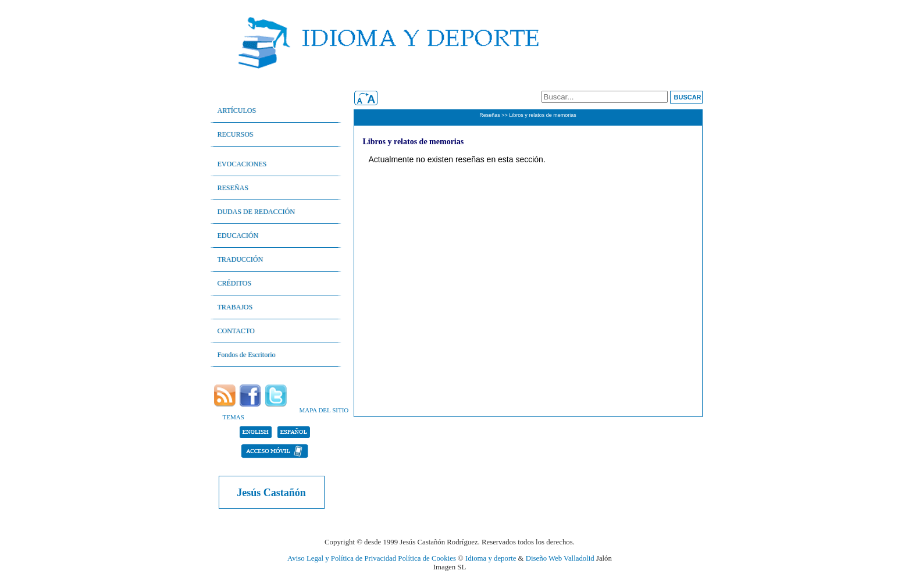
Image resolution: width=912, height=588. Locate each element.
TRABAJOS (235, 307)
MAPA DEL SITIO (324, 410)
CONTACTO (236, 331)
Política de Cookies (427, 558)
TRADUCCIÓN (241, 259)
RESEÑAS (233, 188)
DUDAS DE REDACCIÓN (256, 212)
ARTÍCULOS (237, 111)
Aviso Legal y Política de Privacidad (342, 558)
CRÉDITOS (234, 283)
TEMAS (234, 417)
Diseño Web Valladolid (560, 558)
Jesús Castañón (271, 493)
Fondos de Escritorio (247, 355)
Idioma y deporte (491, 558)
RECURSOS (236, 134)
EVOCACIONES (242, 164)
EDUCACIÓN (238, 236)
